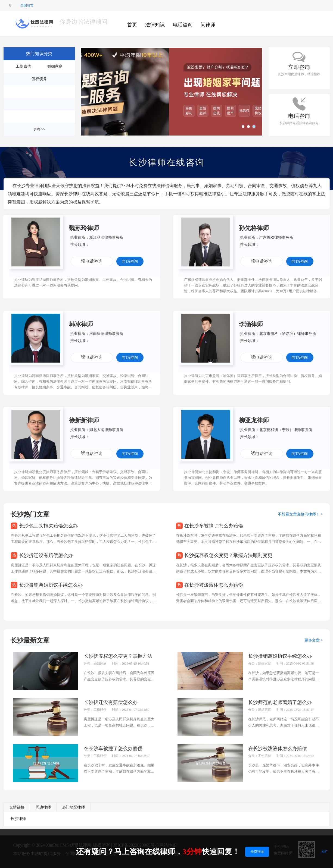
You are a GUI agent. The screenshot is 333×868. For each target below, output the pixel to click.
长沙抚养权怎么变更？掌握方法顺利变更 (228, 555)
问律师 (208, 25)
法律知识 (155, 25)
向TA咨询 (130, 261)
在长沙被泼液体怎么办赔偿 (214, 585)
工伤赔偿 (23, 66)
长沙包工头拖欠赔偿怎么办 (48, 526)
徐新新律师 (84, 420)
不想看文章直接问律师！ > (300, 514)
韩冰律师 (81, 324)
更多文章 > (314, 640)
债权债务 (39, 79)
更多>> (39, 129)
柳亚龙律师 (254, 420)
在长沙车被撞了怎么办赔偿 (214, 526)
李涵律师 (251, 324)
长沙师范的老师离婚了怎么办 (280, 702)
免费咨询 (257, 852)
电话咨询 (183, 25)
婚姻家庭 (55, 66)
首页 (132, 25)
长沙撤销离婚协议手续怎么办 (51, 585)
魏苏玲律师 (84, 228)
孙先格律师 (254, 228)
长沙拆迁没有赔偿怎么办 (46, 555)
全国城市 (27, 5)
